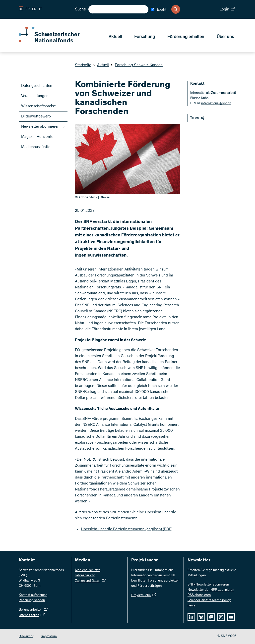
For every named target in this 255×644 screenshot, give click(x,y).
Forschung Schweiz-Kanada (137, 65)
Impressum (49, 636)
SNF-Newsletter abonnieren (208, 585)
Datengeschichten (37, 86)
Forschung (145, 38)
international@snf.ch (216, 104)
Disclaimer (26, 636)
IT (41, 9)
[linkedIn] (191, 617)
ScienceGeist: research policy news (209, 603)
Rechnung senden (32, 600)
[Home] (55, 42)
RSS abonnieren (199, 595)
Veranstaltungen (35, 96)
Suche (80, 9)
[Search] (176, 9)
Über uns (225, 38)
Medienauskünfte (36, 147)
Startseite (83, 65)
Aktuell (115, 38)
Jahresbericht (85, 576)
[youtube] (231, 617)
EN (34, 9)
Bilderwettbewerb (36, 116)
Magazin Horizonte (37, 137)
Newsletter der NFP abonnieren (211, 590)
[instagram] (221, 617)
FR (28, 9)
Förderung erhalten (186, 38)
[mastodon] (211, 617)
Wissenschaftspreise (38, 106)
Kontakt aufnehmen (33, 595)
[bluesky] (201, 617)
